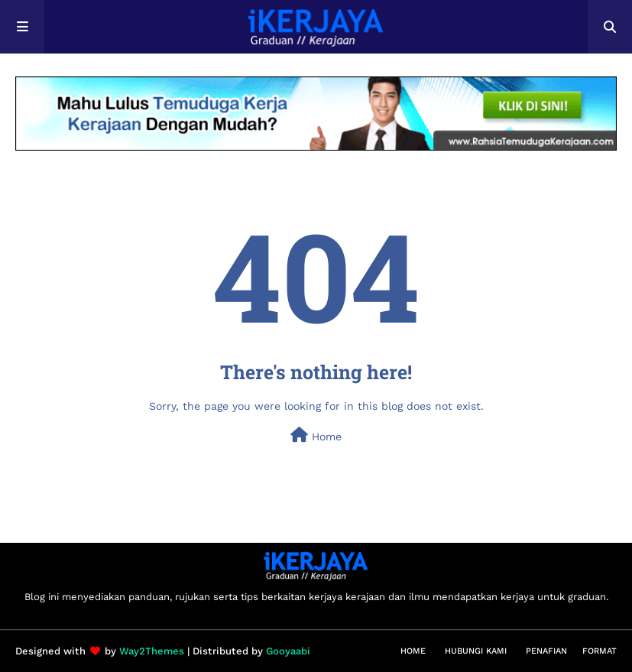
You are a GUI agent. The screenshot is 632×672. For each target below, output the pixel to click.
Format (600, 651)
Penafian (546, 651)
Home (316, 435)
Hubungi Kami (476, 651)
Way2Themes (152, 651)
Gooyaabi (288, 651)
